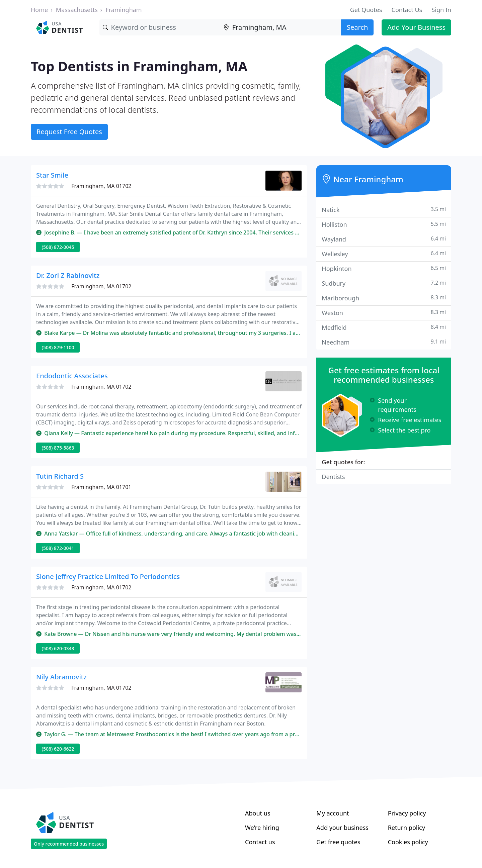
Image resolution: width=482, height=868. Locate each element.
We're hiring (262, 828)
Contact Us (407, 10)
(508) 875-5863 (58, 448)
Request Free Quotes (69, 132)
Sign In (441, 10)
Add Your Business (416, 27)
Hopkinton (384, 268)
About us (258, 813)
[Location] (281, 27)
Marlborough (384, 298)
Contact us (260, 842)
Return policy (407, 828)
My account (333, 813)
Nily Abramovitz (61, 677)
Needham (384, 342)
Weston (384, 313)
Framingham (124, 10)
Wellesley (384, 254)
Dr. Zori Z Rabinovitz (68, 275)
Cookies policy (408, 842)
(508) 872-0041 (58, 548)
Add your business (342, 828)
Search (357, 27)
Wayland (384, 239)
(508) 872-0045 (58, 247)
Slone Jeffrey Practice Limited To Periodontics (108, 576)
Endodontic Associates (72, 376)
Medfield (384, 327)
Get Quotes (366, 10)
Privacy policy (407, 813)
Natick (384, 210)
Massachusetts (77, 10)
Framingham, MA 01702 (101, 186)
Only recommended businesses (69, 844)
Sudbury (384, 283)
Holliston (384, 224)
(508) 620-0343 (58, 648)
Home (39, 10)
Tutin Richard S (60, 476)
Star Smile (52, 175)
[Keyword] (160, 27)
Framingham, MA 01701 (101, 487)
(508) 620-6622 (58, 749)
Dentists (333, 477)
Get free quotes (338, 842)
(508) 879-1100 (58, 347)
